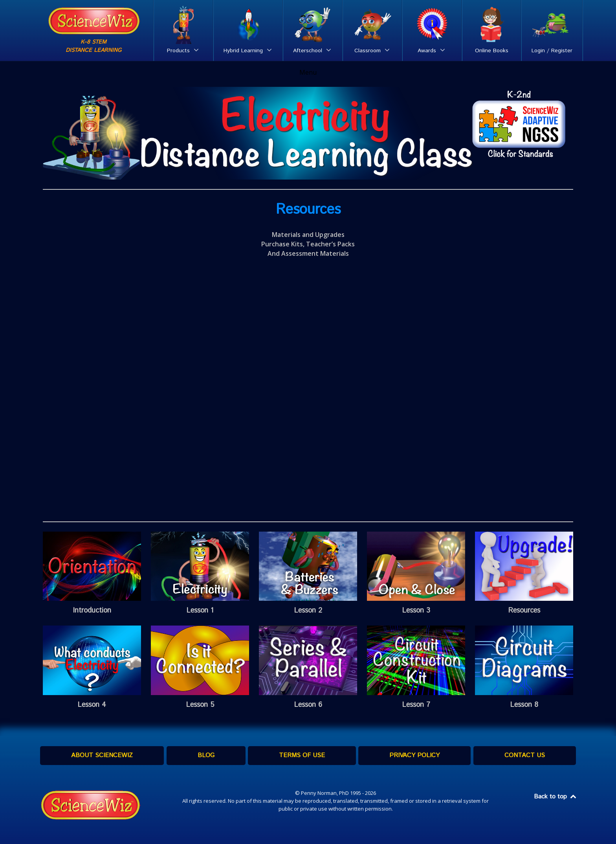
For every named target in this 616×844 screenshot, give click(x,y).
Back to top (555, 797)
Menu (308, 72)
